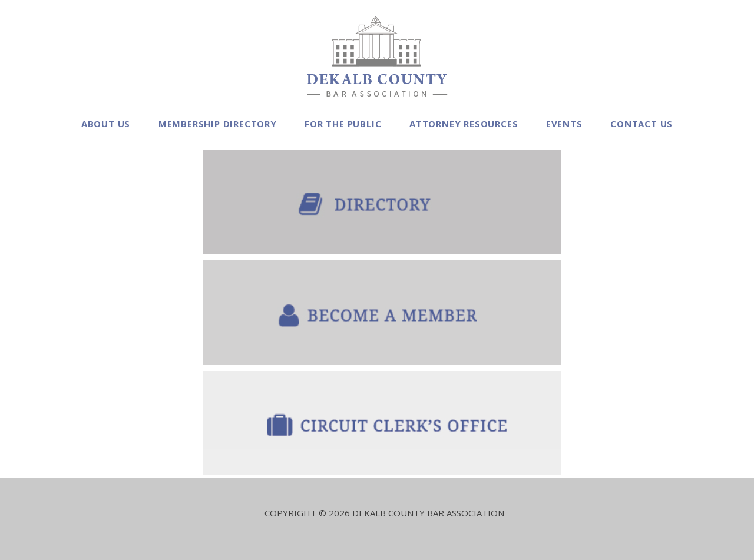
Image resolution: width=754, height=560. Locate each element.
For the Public (343, 124)
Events (564, 124)
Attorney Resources (464, 124)
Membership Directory (218, 124)
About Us (106, 124)
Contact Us (641, 124)
